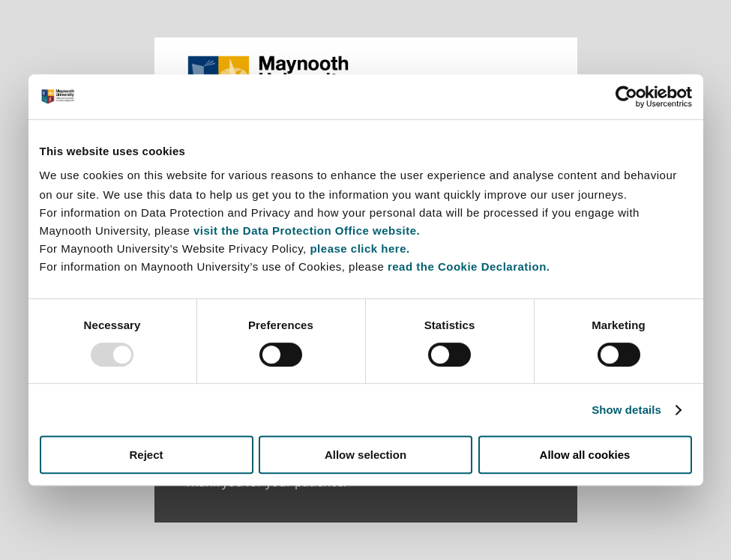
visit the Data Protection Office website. (307, 231)
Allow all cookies (585, 455)
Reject (146, 455)
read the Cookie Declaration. (469, 267)
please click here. (360, 249)
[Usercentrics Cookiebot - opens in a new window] (626, 97)
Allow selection (365, 455)
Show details (626, 410)
